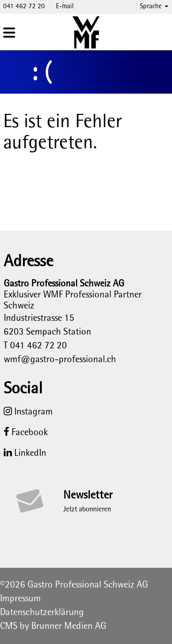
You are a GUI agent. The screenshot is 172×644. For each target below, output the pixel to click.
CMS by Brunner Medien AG (53, 627)
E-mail (65, 7)
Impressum (20, 599)
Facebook (26, 433)
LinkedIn (25, 454)
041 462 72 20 (24, 7)
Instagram (28, 412)
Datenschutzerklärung (42, 613)
